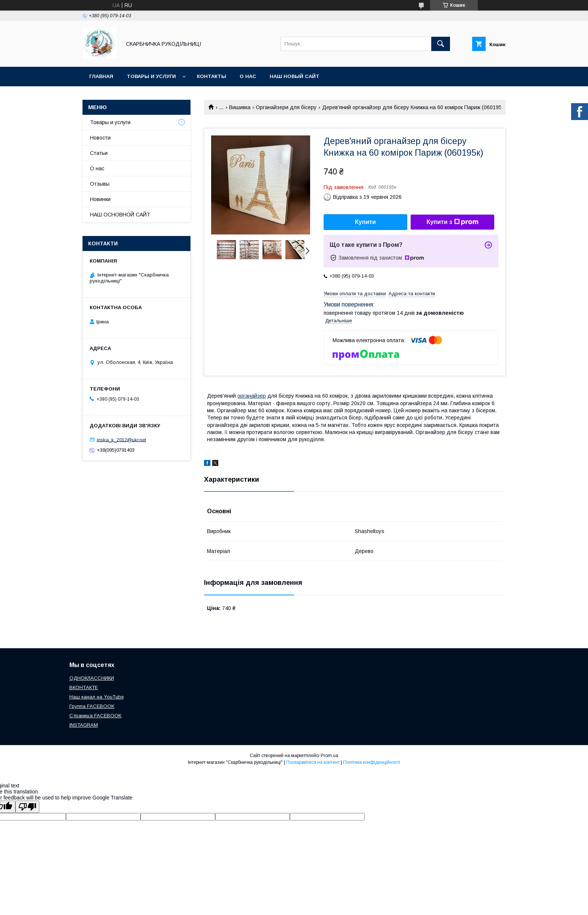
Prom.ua (329, 756)
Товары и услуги (151, 76)
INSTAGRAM (84, 725)
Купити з (452, 222)
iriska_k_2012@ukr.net (121, 439)
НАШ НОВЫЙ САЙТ (295, 76)
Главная (101, 76)
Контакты (211, 76)
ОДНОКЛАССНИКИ (92, 678)
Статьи (99, 153)
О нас (248, 76)
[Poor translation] (27, 807)
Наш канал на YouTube (97, 697)
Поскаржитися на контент (313, 762)
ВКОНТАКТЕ (84, 687)
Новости (100, 138)
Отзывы (100, 184)
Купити (366, 222)
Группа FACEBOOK (92, 706)
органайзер (252, 396)
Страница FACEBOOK (95, 716)
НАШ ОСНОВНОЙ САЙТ (120, 215)
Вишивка (240, 107)
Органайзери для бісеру (286, 107)
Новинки (100, 199)
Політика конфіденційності (372, 762)
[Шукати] (441, 44)
